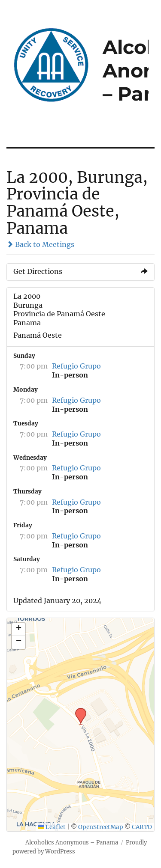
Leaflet (52, 827)
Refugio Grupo (76, 366)
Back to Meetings (40, 244)
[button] (78, 710)
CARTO (142, 827)
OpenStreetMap (101, 827)
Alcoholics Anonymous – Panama (72, 843)
